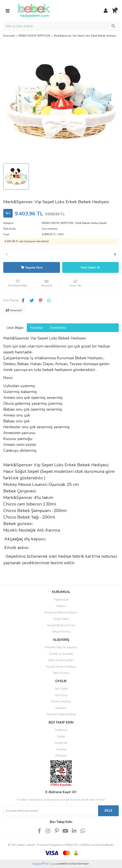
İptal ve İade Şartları (61, 660)
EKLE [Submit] (109, 811)
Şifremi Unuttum (61, 702)
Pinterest (61, 756)
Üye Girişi (61, 695)
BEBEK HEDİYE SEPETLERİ (58, 223)
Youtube (61, 749)
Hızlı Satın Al (90, 268)
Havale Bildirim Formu (61, 625)
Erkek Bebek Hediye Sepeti (91, 223)
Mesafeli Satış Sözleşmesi (61, 647)
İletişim (61, 606)
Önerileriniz (58, 328)
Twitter (61, 737)
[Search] (61, 26)
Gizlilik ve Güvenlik (61, 654)
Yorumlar (37, 328)
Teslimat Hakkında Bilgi (61, 714)
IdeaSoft (38, 864)
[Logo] (34, 11)
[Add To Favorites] (18, 285)
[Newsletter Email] (51, 811)
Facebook (61, 730)
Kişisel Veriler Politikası (61, 667)
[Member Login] (106, 11)
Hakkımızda (61, 600)
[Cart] (114, 11)
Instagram (61, 743)
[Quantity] (61, 254)
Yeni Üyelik (61, 689)
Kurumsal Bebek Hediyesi (61, 613)
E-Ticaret (52, 864)
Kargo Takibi (61, 619)
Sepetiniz (61, 708)
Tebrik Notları (61, 673)
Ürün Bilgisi (15, 328)
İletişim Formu (61, 632)
